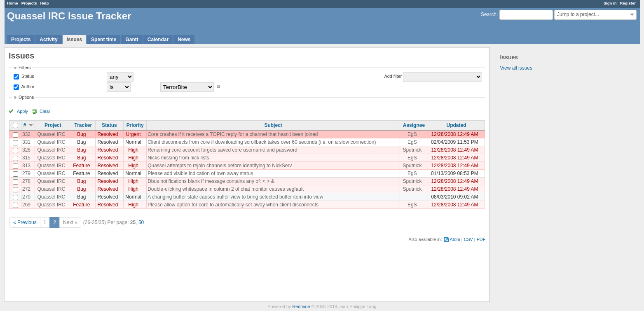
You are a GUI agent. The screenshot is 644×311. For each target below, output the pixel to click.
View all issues (516, 68)
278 (26, 181)
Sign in (610, 3)
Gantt (132, 40)
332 (26, 134)
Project (53, 125)
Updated (456, 125)
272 (26, 189)
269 (26, 205)
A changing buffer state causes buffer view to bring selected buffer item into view (235, 197)
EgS (412, 134)
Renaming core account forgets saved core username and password (222, 150)
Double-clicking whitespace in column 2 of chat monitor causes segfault (226, 189)
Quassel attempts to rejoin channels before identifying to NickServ (220, 166)
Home (13, 3)
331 (26, 142)
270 (26, 197)
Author (27, 87)
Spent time (104, 40)
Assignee (414, 125)
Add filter (393, 76)
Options (26, 97)
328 (26, 150)
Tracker (83, 125)
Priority (135, 125)
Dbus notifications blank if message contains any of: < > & (211, 181)
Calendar (158, 40)
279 (26, 173)
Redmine (301, 306)
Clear (45, 111)
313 (26, 166)
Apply (22, 111)
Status (27, 76)
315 (26, 158)
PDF (481, 239)
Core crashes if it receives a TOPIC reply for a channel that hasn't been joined (233, 134)
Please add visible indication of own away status (200, 173)
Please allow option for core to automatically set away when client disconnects (233, 205)
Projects (29, 3)
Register (628, 3)
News (184, 40)
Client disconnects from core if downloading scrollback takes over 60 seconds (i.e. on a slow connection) (262, 142)
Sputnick (412, 150)
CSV (468, 239)
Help (45, 3)
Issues (74, 40)
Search (489, 14)
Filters (25, 68)
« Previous (25, 222)
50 (141, 222)
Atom (455, 239)
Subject (273, 125)
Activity (48, 40)
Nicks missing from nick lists (178, 158)
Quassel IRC (51, 134)
